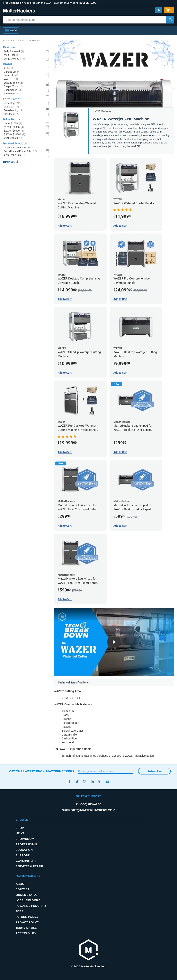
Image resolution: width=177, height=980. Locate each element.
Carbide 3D (12, 72)
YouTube (108, 782)
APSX (9, 68)
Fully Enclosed (14, 52)
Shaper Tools (13, 86)
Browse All (10, 162)
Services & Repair (29, 866)
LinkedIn (92, 782)
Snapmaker (12, 90)
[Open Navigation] (11, 31)
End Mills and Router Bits (20, 151)
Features (9, 47)
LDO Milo (11, 76)
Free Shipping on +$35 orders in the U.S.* (27, 3)
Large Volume (14, 59)
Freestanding (13, 110)
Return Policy (27, 917)
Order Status (27, 895)
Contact (22, 889)
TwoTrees (12, 94)
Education (24, 850)
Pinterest (100, 782)
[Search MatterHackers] (170, 20)
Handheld (11, 114)
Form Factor (12, 99)
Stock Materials (15, 155)
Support (22, 855)
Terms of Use (26, 928)
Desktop (11, 107)
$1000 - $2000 (14, 127)
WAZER (11, 79)
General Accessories (18, 148)
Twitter (77, 782)
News (20, 833)
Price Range (12, 119)
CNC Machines (103, 111)
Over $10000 (13, 138)
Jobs (19, 911)
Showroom (25, 839)
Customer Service (65, 3)
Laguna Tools (13, 83)
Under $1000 (13, 124)
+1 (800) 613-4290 (86, 3)
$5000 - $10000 (15, 135)
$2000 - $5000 (15, 131)
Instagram (85, 782)
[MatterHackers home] (89, 950)
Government (26, 861)
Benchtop (12, 103)
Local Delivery (28, 900)
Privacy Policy (27, 922)
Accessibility (26, 933)
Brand (7, 64)
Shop (20, 828)
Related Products (15, 143)
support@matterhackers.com (89, 810)
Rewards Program (31, 906)
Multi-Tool (12, 55)
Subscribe (154, 771)
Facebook (70, 782)
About (21, 884)
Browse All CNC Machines (21, 41)
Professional (27, 844)
